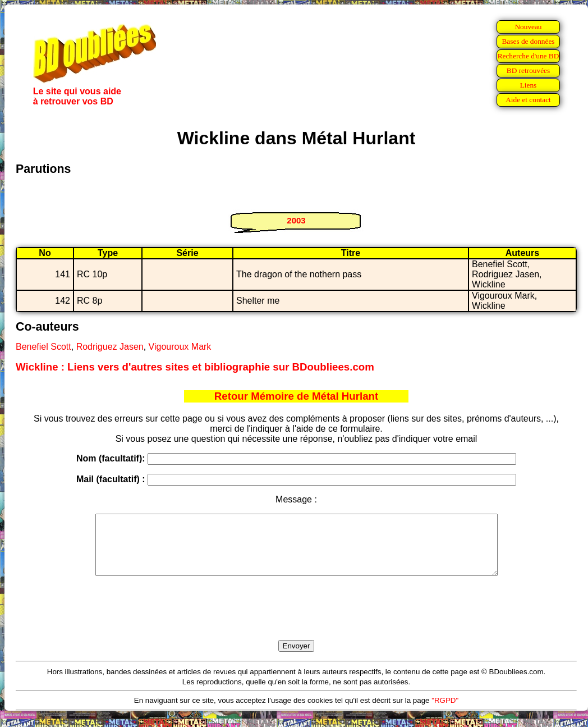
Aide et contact (528, 100)
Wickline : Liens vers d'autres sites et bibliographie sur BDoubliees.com (195, 367)
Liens (529, 85)
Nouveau (528, 27)
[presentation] (296, 621)
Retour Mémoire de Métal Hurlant (296, 396)
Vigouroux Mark (180, 347)
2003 (296, 220)
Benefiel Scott (43, 347)
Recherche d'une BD (529, 56)
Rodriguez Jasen (110, 347)
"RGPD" (445, 712)
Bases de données (528, 41)
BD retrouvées (528, 70)
